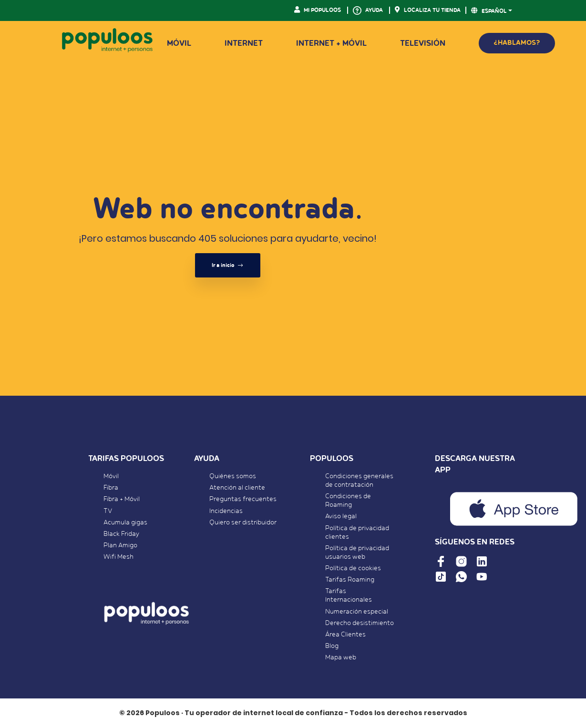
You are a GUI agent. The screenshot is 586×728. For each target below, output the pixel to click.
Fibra (111, 488)
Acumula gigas (125, 523)
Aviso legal (341, 516)
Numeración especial (357, 612)
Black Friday (121, 534)
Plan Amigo (120, 545)
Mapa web (341, 657)
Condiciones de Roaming (348, 501)
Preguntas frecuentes (243, 499)
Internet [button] (244, 43)
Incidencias (226, 511)
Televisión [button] (423, 43)
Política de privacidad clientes (357, 533)
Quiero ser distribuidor (243, 523)
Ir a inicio (228, 265)
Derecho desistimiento (360, 623)
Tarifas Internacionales (349, 595)
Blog (332, 646)
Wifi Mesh (118, 557)
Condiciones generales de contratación (359, 481)
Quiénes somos (233, 476)
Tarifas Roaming (350, 580)
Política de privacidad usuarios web (357, 553)
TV (108, 511)
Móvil (111, 476)
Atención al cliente (237, 488)
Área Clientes (345, 635)
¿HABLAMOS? (517, 43)
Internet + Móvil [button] (331, 43)
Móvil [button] (179, 43)
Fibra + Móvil (122, 499)
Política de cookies (353, 568)
